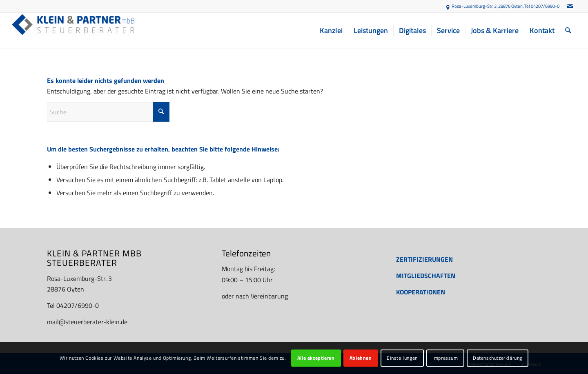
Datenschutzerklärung (498, 358)
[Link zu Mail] (570, 6)
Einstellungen (402, 358)
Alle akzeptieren (316, 358)
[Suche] (568, 31)
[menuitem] (331, 31)
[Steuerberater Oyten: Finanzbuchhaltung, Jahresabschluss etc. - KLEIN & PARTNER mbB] (73, 31)
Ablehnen (361, 358)
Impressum (445, 358)
